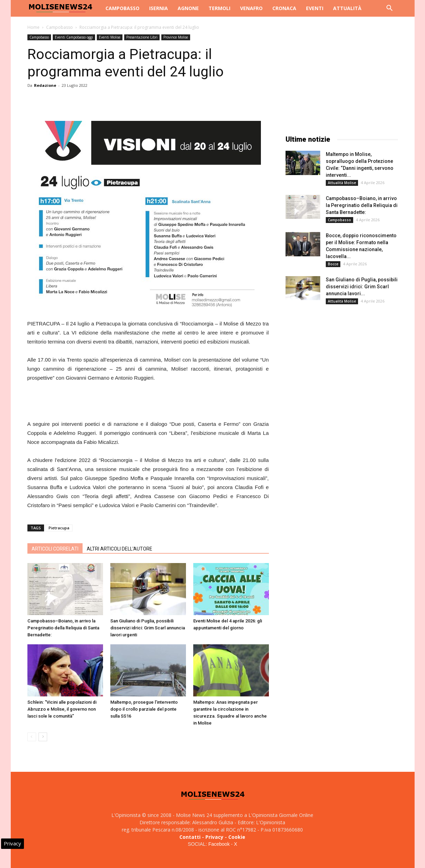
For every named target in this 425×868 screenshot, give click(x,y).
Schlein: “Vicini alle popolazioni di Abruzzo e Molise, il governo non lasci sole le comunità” (62, 709)
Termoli (219, 8)
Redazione (45, 85)
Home (33, 27)
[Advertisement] (148, 402)
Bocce (333, 264)
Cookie (237, 837)
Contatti (190, 837)
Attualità (347, 8)
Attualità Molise (342, 183)
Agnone (188, 8)
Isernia (159, 8)
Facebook (219, 844)
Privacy (214, 837)
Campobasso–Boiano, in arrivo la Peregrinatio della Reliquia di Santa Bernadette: (63, 628)
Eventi (315, 8)
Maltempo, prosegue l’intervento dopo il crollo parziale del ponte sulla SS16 (144, 709)
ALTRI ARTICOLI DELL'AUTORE (120, 549)
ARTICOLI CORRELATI (55, 549)
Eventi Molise (110, 37)
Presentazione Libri (142, 37)
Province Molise (176, 37)
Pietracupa (59, 528)
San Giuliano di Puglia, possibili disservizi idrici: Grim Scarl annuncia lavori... (362, 287)
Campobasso (122, 8)
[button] (390, 9)
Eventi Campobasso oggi (74, 37)
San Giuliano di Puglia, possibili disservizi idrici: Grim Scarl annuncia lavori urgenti (148, 628)
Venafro (251, 8)
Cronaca (284, 8)
